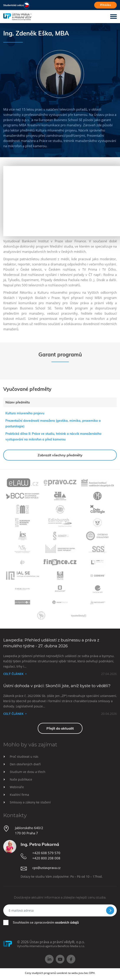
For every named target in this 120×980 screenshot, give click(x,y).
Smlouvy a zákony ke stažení (30, 802)
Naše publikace (21, 779)
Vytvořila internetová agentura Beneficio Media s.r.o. (51, 946)
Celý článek (13, 674)
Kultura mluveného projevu (25, 413)
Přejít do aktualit (60, 728)
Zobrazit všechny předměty (60, 455)
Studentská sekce (13, 5)
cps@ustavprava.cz (46, 868)
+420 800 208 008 (46, 858)
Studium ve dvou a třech (28, 772)
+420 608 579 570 (46, 853)
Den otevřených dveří (25, 764)
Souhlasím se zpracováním (46, 922)
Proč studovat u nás (24, 757)
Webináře (17, 787)
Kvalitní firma (19, 795)
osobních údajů (67, 922)
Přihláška (105, 5)
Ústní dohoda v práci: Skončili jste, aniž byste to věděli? (57, 686)
